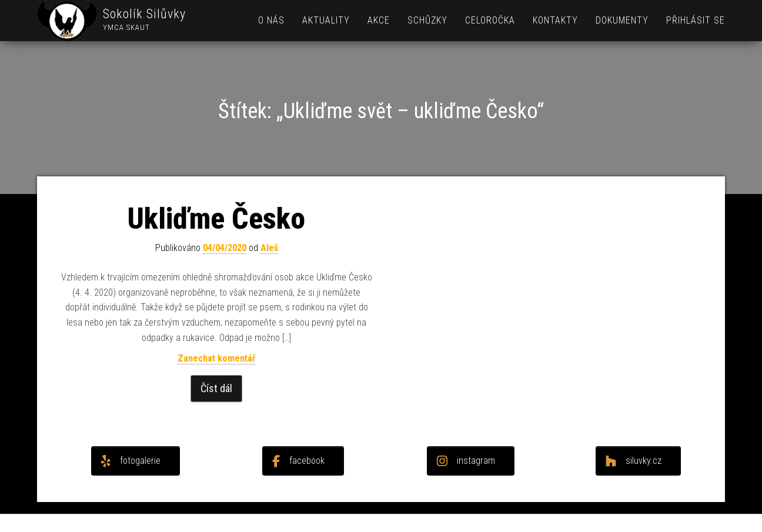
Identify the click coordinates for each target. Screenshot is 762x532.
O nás (271, 20)
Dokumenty (622, 20)
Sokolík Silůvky (144, 14)
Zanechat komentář (216, 358)
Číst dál (216, 388)
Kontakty (555, 20)
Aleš (269, 248)
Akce (379, 20)
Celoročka (490, 20)
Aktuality (326, 20)
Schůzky (427, 20)
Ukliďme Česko (216, 219)
